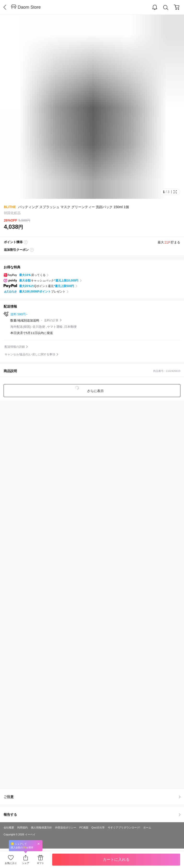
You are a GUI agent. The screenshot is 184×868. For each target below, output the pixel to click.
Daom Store (29, 7)
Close (39, 844)
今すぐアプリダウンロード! (124, 827)
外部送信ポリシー (66, 827)
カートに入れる (116, 859)
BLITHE (10, 207)
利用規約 (23, 827)
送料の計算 (51, 320)
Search (166, 8)
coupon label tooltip (32, 250)
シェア (26, 863)
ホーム (147, 827)
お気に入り (11, 863)
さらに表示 (95, 391)
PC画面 (84, 827)
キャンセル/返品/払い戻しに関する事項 (30, 354)
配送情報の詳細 (15, 347)
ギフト (40, 863)
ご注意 (92, 797)
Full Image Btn (175, 192)
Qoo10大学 (98, 827)
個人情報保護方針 (41, 827)
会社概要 (9, 827)
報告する (92, 815)
